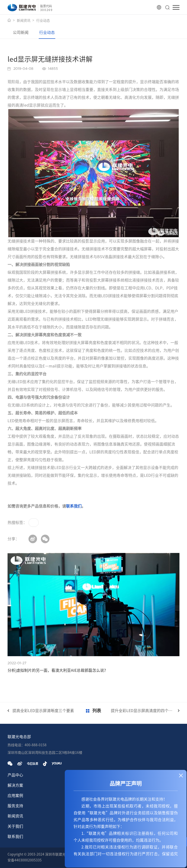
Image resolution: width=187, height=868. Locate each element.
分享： (13, 539)
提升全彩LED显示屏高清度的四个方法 (144, 711)
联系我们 (74, 506)
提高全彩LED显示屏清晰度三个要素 (43, 711)
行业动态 (43, 20)
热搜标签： (17, 522)
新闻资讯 (24, 20)
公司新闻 (21, 32)
